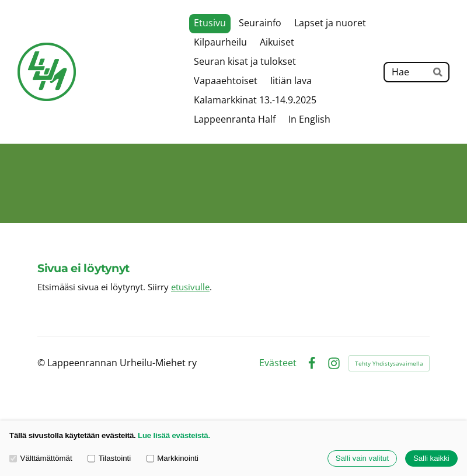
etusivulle (190, 287)
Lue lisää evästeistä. (174, 435)
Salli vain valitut (362, 459)
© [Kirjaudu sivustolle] (42, 363)
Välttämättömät (41, 459)
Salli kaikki (431, 459)
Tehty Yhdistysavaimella (389, 363)
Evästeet (278, 363)
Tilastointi (109, 459)
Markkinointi (172, 459)
